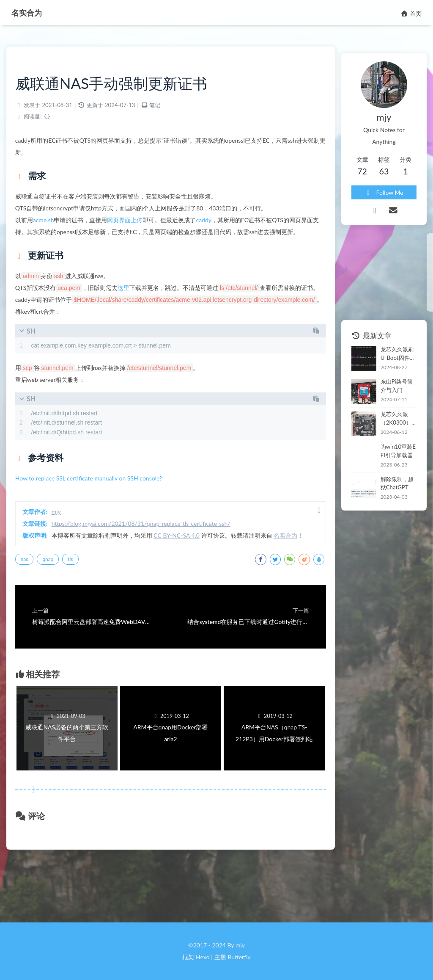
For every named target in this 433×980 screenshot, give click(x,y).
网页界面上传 (133, 225)
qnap (56, 611)
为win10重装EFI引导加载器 (388, 433)
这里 (132, 304)
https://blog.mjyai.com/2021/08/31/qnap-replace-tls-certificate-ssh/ (149, 563)
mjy (64, 551)
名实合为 (30, 12)
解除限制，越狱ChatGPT (388, 465)
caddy (212, 225)
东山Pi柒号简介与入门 (387, 368)
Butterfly (239, 957)
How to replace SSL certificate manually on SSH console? (97, 518)
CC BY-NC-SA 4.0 (185, 575)
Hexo (203, 957)
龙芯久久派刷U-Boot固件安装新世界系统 (388, 335)
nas (33, 611)
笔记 (163, 110)
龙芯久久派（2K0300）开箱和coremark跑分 (388, 401)
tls (79, 611)
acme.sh (52, 225)
